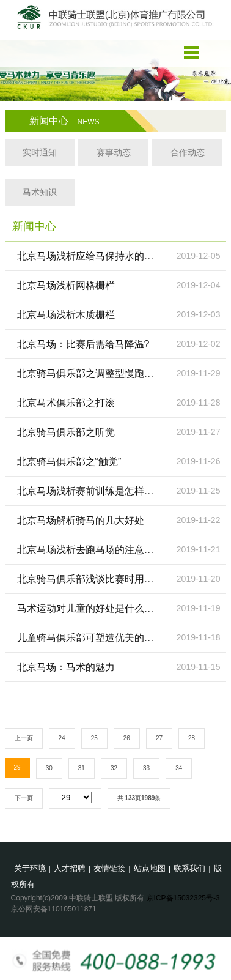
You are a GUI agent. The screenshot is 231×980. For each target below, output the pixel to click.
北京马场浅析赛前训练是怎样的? (88, 491)
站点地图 (150, 868)
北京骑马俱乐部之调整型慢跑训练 (90, 373)
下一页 (24, 798)
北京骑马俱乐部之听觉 (66, 432)
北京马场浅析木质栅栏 (66, 315)
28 (192, 738)
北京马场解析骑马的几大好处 (81, 520)
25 (94, 738)
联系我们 (189, 868)
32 (114, 768)
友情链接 (109, 868)
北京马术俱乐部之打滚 (66, 403)
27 (159, 738)
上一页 (24, 738)
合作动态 (188, 152)
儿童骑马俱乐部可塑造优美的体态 (90, 638)
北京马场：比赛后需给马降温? (83, 344)
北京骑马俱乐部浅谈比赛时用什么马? (98, 579)
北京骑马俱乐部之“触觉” (69, 462)
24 (62, 738)
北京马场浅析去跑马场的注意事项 (90, 550)
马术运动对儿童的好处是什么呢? (88, 608)
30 (49, 768)
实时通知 (40, 152)
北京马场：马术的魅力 (66, 667)
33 (146, 768)
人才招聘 (70, 868)
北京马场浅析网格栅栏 (66, 285)
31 (82, 768)
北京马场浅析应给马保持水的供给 (90, 256)
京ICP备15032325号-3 (183, 898)
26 (127, 738)
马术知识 (40, 192)
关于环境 (30, 868)
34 (179, 768)
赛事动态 (114, 152)
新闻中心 (64, 121)
